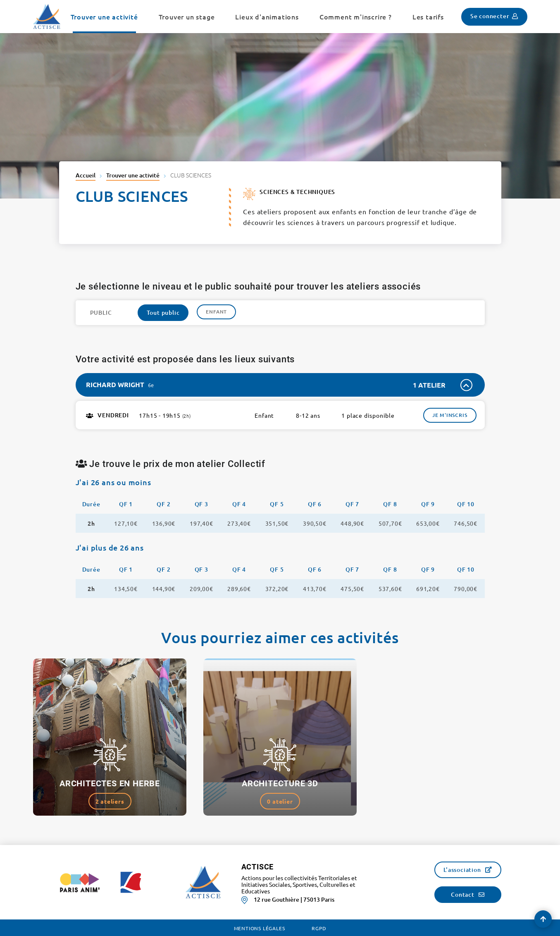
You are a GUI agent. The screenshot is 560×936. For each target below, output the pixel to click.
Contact (463, 894)
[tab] (280, 385)
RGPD (319, 928)
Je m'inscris (450, 415)
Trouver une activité (133, 175)
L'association (462, 870)
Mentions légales (260, 928)
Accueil (86, 175)
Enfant (216, 312)
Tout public (163, 312)
